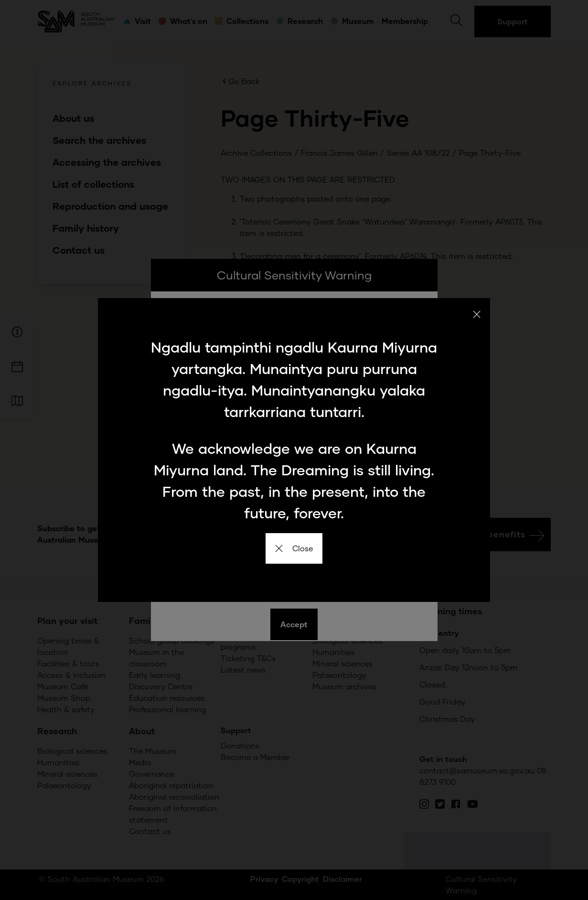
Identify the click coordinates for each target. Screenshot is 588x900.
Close (294, 548)
